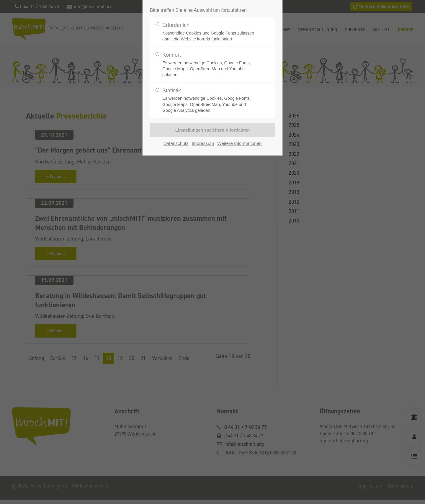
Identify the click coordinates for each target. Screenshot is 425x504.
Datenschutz (176, 143)
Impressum (203, 143)
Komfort (210, 65)
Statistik (210, 100)
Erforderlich (210, 32)
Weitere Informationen (239, 143)
